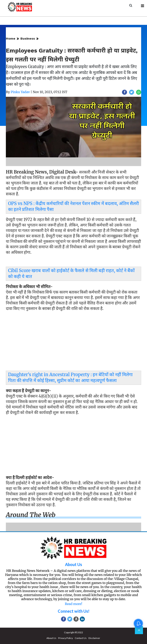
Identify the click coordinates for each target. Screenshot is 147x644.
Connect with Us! (74, 611)
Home (11, 38)
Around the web (31, 515)
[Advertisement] (73, 342)
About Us (73, 564)
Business (28, 38)
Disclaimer (94, 638)
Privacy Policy (66, 638)
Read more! (73, 604)
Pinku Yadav (20, 92)
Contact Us (81, 638)
